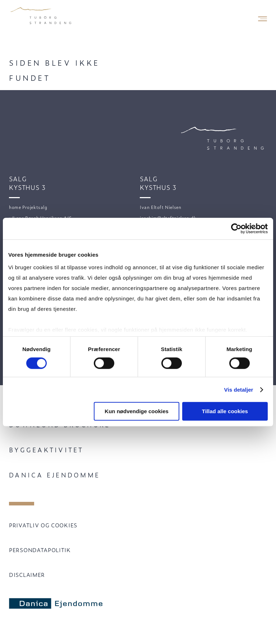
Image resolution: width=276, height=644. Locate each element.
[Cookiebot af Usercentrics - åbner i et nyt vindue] (236, 229)
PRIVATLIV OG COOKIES (43, 525)
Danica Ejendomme (54, 475)
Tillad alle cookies (225, 411)
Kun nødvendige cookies (137, 411)
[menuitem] (138, 450)
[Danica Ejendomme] (59, 604)
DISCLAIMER (27, 575)
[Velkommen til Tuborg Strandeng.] (41, 16)
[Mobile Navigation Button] (263, 19)
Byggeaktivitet (46, 450)
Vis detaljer (239, 390)
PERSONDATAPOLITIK (40, 550)
